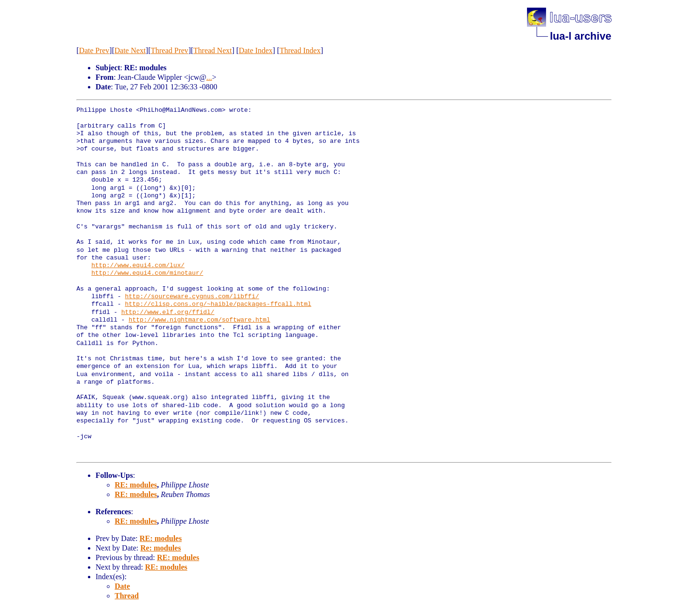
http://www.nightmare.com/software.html (199, 320)
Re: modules (161, 548)
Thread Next (213, 50)
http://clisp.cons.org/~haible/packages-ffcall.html (218, 304)
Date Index (256, 50)
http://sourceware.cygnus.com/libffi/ (192, 297)
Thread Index (300, 50)
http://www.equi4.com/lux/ (138, 266)
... (209, 77)
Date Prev (94, 50)
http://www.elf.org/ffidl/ (168, 313)
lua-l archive (580, 36)
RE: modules (136, 485)
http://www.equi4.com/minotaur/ (147, 273)
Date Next (130, 50)
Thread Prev (169, 50)
